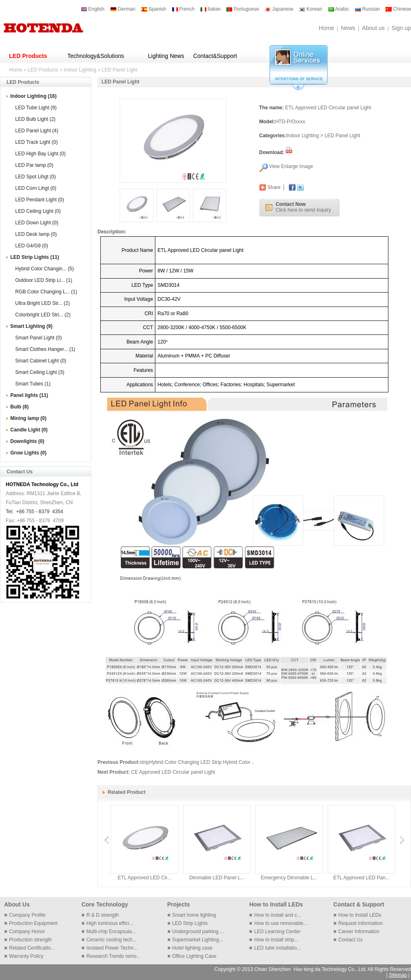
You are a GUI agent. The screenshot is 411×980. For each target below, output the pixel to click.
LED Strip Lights (190, 923)
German (123, 9)
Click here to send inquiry (304, 207)
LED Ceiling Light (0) (38, 211)
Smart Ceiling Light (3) (40, 372)
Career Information (359, 932)
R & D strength (103, 915)
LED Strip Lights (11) (35, 257)
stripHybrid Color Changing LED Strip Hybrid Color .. (197, 762)
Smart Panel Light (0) (38, 338)
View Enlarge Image (291, 166)
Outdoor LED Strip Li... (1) (44, 280)
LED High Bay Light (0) (40, 154)
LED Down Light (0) (37, 223)
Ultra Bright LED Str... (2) (43, 303)
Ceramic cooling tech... (111, 940)
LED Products (28, 56)
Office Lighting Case (194, 956)
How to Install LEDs (276, 904)
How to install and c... (277, 915)
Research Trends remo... (113, 956)
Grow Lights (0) (28, 453)
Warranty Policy (26, 956)
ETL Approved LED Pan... (361, 878)
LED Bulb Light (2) (35, 119)
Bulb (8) (20, 407)
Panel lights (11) (29, 395)
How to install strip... (276, 940)
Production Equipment (33, 923)
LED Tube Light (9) (36, 108)
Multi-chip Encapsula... (111, 932)
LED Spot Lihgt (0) (36, 177)
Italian (210, 9)
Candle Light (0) (29, 430)
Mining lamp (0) (28, 418)
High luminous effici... (110, 923)
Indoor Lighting (80, 70)
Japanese (279, 9)
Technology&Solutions (96, 56)
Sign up (401, 28)
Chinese (398, 9)
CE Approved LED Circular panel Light (173, 772)
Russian (367, 9)
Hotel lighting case (192, 948)
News (348, 28)
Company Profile (27, 915)
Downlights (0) (27, 441)
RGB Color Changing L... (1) (46, 292)
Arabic (339, 9)
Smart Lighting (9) (31, 326)
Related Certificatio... (32, 948)
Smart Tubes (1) (33, 384)
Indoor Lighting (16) (33, 96)
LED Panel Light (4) (37, 131)
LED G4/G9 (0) (32, 246)
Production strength (30, 940)
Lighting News (166, 56)
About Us (17, 904)
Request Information (360, 923)
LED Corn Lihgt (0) (36, 188)
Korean (311, 9)
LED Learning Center (277, 932)
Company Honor (27, 932)
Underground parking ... (198, 932)
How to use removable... (281, 923)
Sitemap (398, 975)
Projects (179, 904)
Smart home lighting (194, 915)
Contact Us (350, 940)
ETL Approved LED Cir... (144, 878)
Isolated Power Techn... (112, 948)
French (183, 9)
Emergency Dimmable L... (289, 878)
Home (327, 28)
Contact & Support (359, 904)
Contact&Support (215, 56)
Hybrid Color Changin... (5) (45, 269)
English (93, 9)
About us (373, 28)
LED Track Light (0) (36, 142)
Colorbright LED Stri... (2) (43, 315)
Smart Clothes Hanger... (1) (45, 349)
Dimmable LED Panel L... (217, 878)
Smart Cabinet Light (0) (41, 361)
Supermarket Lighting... (198, 940)
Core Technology (105, 904)
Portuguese (242, 9)
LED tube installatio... (277, 948)
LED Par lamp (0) (34, 165)
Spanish (154, 9)
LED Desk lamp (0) (36, 234)
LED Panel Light (120, 70)
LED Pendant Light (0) (40, 200)
